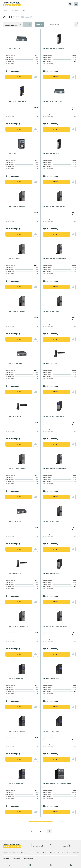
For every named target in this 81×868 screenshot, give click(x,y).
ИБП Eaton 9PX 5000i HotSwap (14, 679)
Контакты (76, 853)
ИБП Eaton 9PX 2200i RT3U (51, 311)
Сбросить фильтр (54, 24)
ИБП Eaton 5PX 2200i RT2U (51, 154)
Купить (18, 77)
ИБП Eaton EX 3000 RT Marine (14, 521)
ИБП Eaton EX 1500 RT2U (13, 49)
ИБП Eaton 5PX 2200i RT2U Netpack (53, 49)
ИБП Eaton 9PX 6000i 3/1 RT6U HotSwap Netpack (57, 784)
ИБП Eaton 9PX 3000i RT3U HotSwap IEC (17, 626)
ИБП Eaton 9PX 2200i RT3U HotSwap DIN (17, 311)
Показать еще (40, 824)
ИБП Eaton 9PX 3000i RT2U (51, 521)
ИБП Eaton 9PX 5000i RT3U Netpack (16, 731)
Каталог (5, 853)
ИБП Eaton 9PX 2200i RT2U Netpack (16, 206)
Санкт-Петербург (29, 858)
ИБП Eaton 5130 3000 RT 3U (13, 574)
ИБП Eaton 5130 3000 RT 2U (13, 416)
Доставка (53, 853)
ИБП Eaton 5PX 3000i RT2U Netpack (53, 416)
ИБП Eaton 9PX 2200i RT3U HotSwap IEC (55, 259)
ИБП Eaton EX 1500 (11, 154)
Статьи (38, 853)
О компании (14, 853)
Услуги (23, 853)
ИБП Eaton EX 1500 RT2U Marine (52, 101)
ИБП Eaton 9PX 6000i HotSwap (14, 784)
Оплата (45, 853)
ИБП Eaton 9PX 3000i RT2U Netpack (16, 469)
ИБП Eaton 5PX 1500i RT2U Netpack (16, 101)
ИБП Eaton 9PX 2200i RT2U (13, 259)
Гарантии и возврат (64, 853)
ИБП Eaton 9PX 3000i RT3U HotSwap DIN (55, 626)
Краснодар (6, 858)
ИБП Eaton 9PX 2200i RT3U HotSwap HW (55, 206)
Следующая (50, 831)
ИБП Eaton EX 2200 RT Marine (14, 364)
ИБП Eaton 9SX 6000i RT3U (51, 731)
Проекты (30, 853)
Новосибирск (16, 858)
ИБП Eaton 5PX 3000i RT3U (51, 574)
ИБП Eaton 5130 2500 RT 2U (51, 364)
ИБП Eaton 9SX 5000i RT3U (51, 679)
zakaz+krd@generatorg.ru (70, 845)
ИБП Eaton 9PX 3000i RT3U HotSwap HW (55, 469)
